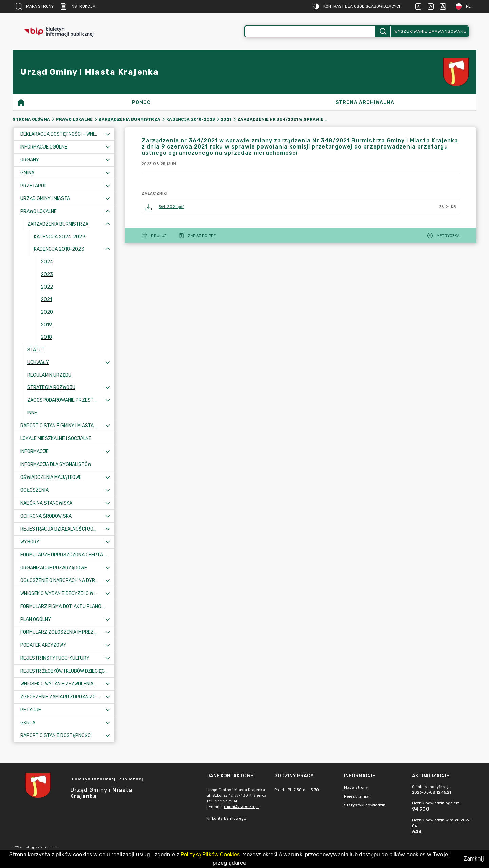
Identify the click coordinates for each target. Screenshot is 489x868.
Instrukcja (78, 6)
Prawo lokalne (74, 119)
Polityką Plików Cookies (210, 855)
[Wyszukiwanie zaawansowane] (310, 31)
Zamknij (474, 859)
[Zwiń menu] (108, 212)
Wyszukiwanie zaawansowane (430, 31)
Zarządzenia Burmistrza (129, 119)
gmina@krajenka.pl (240, 807)
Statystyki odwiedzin (365, 805)
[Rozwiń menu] (108, 134)
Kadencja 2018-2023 (191, 119)
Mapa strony (35, 6)
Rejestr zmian (357, 796)
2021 (226, 119)
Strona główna (31, 119)
